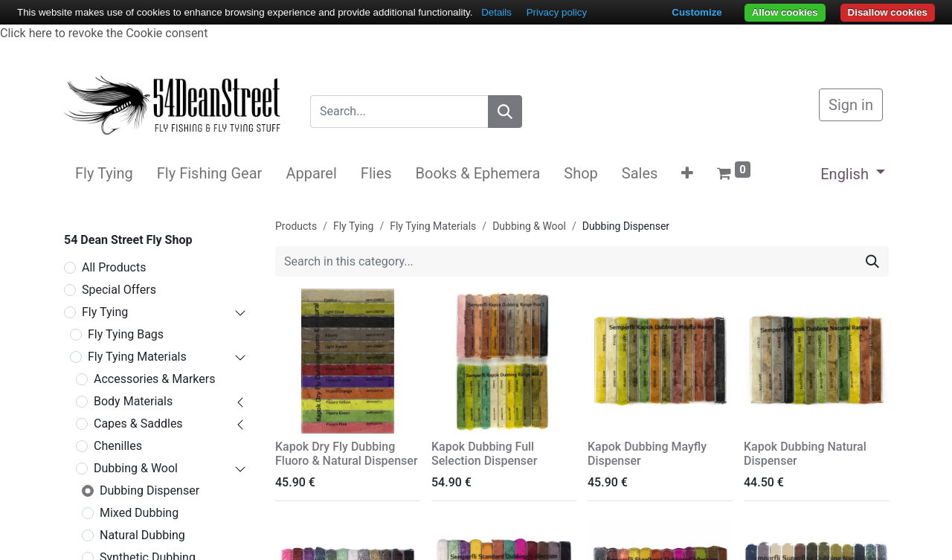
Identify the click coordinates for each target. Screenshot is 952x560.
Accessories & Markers (154, 379)
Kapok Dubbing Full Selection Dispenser (484, 454)
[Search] (505, 112)
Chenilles (118, 446)
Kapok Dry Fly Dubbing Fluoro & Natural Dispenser (347, 454)
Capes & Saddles (138, 424)
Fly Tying (105, 312)
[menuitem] (104, 173)
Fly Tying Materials (137, 357)
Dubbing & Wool (136, 468)
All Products (114, 267)
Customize (697, 12)
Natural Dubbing (142, 535)
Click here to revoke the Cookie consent (104, 33)
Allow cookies (785, 12)
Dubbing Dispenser (149, 490)
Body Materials (133, 401)
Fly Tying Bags (126, 334)
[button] (687, 173)
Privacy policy (557, 12)
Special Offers (119, 290)
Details (496, 12)
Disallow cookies (888, 12)
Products (296, 226)
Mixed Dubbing (139, 513)
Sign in (851, 105)
